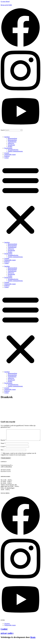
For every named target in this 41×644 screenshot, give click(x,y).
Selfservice (11, 143)
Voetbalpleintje (12, 142)
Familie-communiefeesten (15, 151)
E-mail (3, 450)
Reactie (3, 430)
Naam (3, 447)
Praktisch (7, 156)
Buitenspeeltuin (12, 140)
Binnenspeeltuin (12, 138)
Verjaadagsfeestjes (13, 150)
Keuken (10, 146)
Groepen (7, 153)
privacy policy (7, 637)
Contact (6, 158)
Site (2, 454)
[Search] (22, 130)
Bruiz (33, 641)
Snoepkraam (11, 145)
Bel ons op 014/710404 (6, 5)
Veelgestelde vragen (10, 154)
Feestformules (8, 148)
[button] (20, 200)
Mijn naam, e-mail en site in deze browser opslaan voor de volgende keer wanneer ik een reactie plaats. (18, 458)
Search (3, 130)
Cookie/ (4, 633)
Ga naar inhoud (5, 1)
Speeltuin (7, 137)
